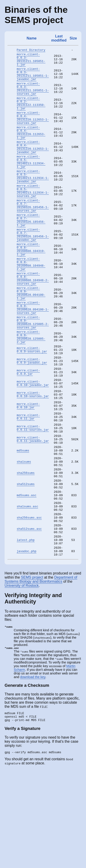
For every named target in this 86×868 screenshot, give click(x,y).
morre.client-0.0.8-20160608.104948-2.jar (31, 304)
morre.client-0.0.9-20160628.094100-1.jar (31, 339)
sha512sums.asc (29, 618)
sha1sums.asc (28, 592)
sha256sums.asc (29, 605)
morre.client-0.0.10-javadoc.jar (33, 446)
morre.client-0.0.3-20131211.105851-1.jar (31, 62)
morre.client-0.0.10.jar (28, 473)
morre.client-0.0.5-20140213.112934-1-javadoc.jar (33, 200)
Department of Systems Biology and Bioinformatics (41, 674)
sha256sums (26, 552)
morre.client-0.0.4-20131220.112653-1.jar (31, 148)
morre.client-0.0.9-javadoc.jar (32, 420)
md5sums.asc (27, 579)
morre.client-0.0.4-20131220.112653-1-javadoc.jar (33, 166)
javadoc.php (27, 645)
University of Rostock (22, 680)
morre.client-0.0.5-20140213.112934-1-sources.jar (33, 218)
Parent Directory (31, 50)
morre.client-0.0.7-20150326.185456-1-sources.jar (33, 235)
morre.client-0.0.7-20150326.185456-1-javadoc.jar (33, 270)
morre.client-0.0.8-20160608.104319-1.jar (31, 287)
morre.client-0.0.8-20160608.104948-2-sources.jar (33, 322)
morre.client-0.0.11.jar (28, 486)
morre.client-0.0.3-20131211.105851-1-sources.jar (33, 96)
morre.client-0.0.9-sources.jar (32, 406)
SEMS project (32, 672)
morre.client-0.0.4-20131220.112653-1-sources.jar (33, 131)
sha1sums (24, 539)
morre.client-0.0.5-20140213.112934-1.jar (31, 183)
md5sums (23, 526)
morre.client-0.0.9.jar (28, 433)
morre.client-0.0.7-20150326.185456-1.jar (31, 252)
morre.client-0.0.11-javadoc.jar (33, 512)
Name (32, 38)
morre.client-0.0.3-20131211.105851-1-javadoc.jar (33, 79)
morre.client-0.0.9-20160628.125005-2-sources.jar (33, 374)
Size (73, 38)
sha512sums (26, 565)
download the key (33, 772)
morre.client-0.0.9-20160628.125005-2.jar (31, 391)
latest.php (26, 632)
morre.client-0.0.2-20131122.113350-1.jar (31, 114)
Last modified (59, 38)
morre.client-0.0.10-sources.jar (33, 459)
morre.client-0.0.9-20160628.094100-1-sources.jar (33, 357)
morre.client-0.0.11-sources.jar (33, 499)
